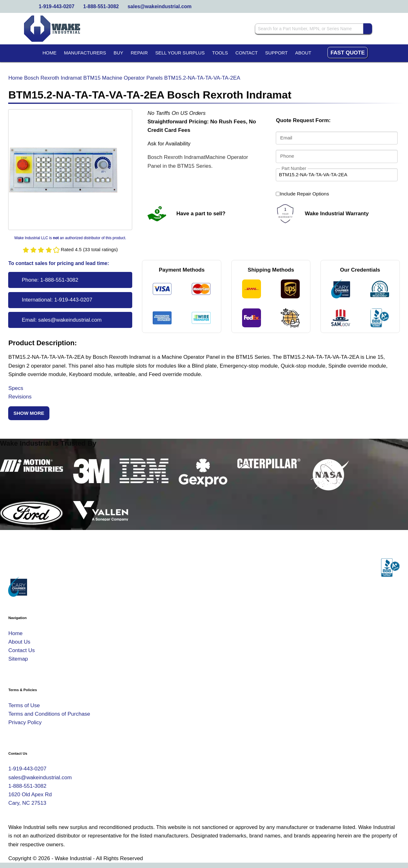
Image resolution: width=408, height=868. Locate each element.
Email (286, 138)
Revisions (20, 397)
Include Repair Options (302, 194)
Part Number (294, 168)
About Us (19, 642)
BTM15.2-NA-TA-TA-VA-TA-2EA (202, 78)
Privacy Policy (25, 722)
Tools (220, 53)
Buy (119, 53)
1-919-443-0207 (57, 6)
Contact (247, 53)
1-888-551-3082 (101, 6)
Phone (287, 156)
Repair (139, 53)
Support (276, 53)
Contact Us (21, 650)
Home (50, 53)
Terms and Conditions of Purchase (49, 714)
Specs (16, 388)
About (303, 53)
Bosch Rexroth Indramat (53, 78)
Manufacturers (85, 53)
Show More (29, 413)
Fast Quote (348, 53)
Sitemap (18, 659)
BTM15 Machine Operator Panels (123, 78)
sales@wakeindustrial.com (159, 6)
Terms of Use (24, 705)
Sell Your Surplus (180, 53)
